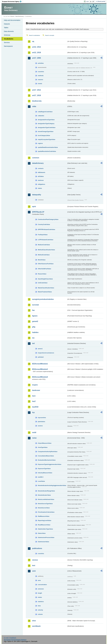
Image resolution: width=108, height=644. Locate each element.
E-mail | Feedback (10, 638)
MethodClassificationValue (46, 250)
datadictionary (38, 163)
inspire (35, 385)
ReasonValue (42, 274)
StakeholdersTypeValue (45, 529)
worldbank (36, 626)
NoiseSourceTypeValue (45, 504)
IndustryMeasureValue (45, 473)
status (40, 188)
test (34, 565)
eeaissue (41, 180)
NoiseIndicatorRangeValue (46, 491)
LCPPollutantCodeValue (46, 240)
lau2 (34, 401)
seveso (35, 560)
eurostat (35, 305)
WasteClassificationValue (46, 288)
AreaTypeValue (43, 447)
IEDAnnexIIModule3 (40, 369)
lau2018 (35, 407)
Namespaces (8, 46)
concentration (42, 585)
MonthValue (42, 260)
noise (34, 438)
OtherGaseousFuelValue (46, 264)
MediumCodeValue (44, 245)
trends (40, 84)
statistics (41, 602)
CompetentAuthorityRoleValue (48, 452)
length (40, 593)
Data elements (9, 31)
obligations (41, 184)
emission (41, 589)
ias (33, 338)
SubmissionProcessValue (46, 537)
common (36, 158)
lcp (33, 412)
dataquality (37, 195)
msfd (34, 432)
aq (33, 41)
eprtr (34, 207)
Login (87, 1)
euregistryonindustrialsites (43, 299)
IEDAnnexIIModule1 (40, 364)
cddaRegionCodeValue (45, 112)
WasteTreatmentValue (45, 292)
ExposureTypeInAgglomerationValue (50, 464)
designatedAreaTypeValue (46, 120)
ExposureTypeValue (44, 469)
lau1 (34, 396)
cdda (34, 106)
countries (41, 72)
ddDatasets (42, 172)
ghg (34, 327)
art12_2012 (36, 47)
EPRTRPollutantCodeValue (46, 229)
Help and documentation (12, 20)
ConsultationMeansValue (46, 456)
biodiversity (37, 101)
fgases (35, 316)
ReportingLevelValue (45, 520)
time (39, 606)
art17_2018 (36, 95)
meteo (40, 597)
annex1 (40, 349)
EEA (12, 1)
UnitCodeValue (43, 283)
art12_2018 (36, 53)
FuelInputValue (43, 235)
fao (33, 310)
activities (41, 63)
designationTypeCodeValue (47, 128)
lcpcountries (42, 418)
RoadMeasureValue (44, 525)
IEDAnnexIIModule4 (40, 377)
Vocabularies (9, 39)
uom (34, 571)
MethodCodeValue (44, 255)
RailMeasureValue (44, 516)
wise (34, 621)
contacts (41, 168)
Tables (6, 28)
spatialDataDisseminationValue (48, 147)
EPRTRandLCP (38, 212)
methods (41, 76)
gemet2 (35, 321)
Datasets (7, 24)
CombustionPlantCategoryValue (48, 219)
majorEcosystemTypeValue (47, 139)
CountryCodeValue (44, 224)
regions (40, 143)
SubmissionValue (43, 542)
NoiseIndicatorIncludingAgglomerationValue (52, 485)
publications (37, 548)
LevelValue (41, 481)
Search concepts (50, 35)
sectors (40, 426)
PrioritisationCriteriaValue (46, 512)
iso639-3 (41, 477)
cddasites (41, 116)
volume (40, 614)
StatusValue (42, 533)
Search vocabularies (34, 35)
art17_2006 (36, 58)
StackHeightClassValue (45, 279)
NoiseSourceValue (44, 508)
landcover (36, 390)
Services (7, 42)
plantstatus (41, 422)
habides (35, 332)
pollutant (41, 357)
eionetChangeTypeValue (46, 131)
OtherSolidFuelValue (44, 269)
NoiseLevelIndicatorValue (46, 499)
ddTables (41, 176)
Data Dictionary (20, 16)
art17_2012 (36, 90)
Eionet (12, 16)
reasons (40, 80)
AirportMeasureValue (45, 443)
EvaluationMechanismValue (47, 460)
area (39, 580)
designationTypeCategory (46, 124)
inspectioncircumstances (46, 353)
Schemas (7, 35)
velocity (40, 610)
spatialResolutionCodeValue (47, 151)
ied (33, 343)
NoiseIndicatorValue (44, 495)
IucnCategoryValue (44, 135)
